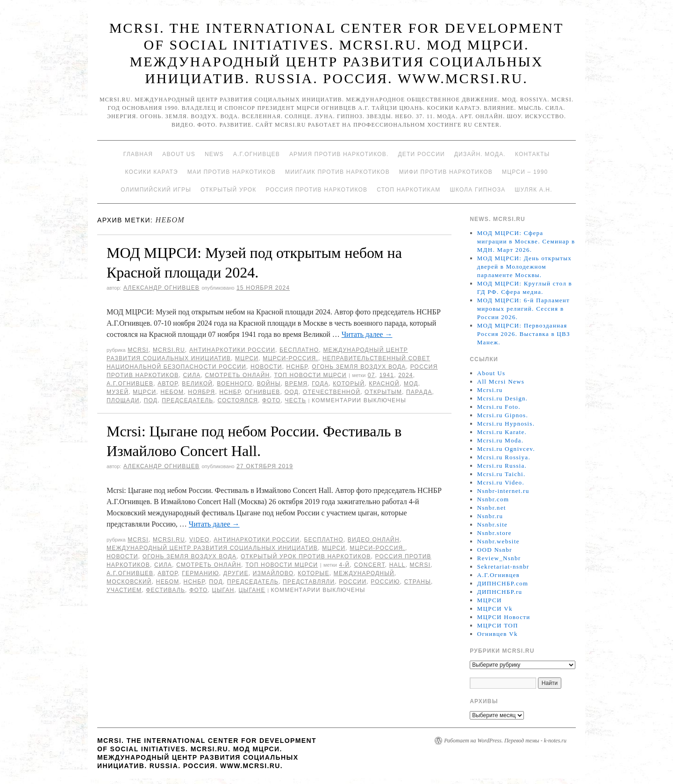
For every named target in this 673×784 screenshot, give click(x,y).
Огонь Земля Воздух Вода (359, 367)
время (297, 384)
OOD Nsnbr (495, 550)
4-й (344, 565)
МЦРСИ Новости (504, 617)
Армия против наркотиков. (339, 154)
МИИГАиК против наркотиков (337, 172)
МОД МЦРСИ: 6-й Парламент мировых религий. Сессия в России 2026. (523, 309)
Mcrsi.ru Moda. (500, 440)
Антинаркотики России (232, 350)
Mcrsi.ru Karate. (502, 432)
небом (172, 392)
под (151, 400)
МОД (411, 384)
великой (197, 384)
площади (123, 400)
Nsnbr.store (494, 533)
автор (168, 384)
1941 (387, 375)
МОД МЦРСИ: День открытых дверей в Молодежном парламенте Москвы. (524, 267)
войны (269, 384)
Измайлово (273, 573)
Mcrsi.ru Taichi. (501, 474)
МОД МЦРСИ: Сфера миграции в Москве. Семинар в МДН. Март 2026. (526, 241)
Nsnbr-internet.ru (503, 491)
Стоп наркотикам (408, 190)
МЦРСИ (247, 358)
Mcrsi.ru (169, 350)
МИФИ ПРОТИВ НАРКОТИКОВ (446, 172)
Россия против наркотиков (316, 190)
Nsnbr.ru (490, 516)
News (214, 154)
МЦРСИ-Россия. (290, 358)
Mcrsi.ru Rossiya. (504, 457)
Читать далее (367, 334)
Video (199, 540)
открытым (383, 392)
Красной (384, 384)
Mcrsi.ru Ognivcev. (506, 449)
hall (397, 565)
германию (200, 573)
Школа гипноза (477, 190)
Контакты (532, 154)
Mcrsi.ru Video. (501, 482)
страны (418, 582)
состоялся (238, 400)
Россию (385, 582)
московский (129, 582)
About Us (179, 154)
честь (296, 400)
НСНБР (297, 367)
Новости (266, 367)
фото (271, 400)
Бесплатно (299, 350)
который (349, 384)
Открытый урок (228, 190)
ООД (292, 392)
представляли (309, 582)
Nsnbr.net (492, 508)
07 (372, 375)
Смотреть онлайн (238, 375)
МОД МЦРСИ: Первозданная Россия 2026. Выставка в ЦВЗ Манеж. (524, 334)
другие (236, 573)
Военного (235, 384)
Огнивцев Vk (498, 634)
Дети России (422, 154)
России (353, 582)
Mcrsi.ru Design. (503, 398)
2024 (406, 375)
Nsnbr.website (498, 541)
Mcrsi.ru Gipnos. (503, 415)
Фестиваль (165, 590)
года (320, 384)
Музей (118, 392)
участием (124, 590)
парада (419, 392)
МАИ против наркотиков (232, 172)
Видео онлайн (374, 540)
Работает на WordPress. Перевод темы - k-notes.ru (505, 741)
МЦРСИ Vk (495, 609)
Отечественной (332, 392)
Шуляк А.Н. (533, 190)
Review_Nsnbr (499, 558)
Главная (138, 154)
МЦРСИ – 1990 (525, 172)
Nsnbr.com (493, 499)
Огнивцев (263, 392)
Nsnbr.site (492, 524)
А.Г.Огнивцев (257, 154)
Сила (192, 375)
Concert (369, 565)
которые (313, 573)
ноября (201, 392)
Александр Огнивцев (161, 288)
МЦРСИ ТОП (498, 625)
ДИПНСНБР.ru (500, 592)
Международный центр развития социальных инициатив (212, 548)
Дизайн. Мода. (480, 154)
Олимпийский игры (156, 190)
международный (364, 573)
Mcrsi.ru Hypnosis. (506, 424)
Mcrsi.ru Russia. (502, 466)
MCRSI (138, 350)
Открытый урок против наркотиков (306, 556)
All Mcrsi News (501, 381)
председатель (187, 400)
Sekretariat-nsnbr (503, 567)
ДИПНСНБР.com (503, 583)
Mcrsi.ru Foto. (499, 407)
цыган (223, 590)
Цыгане (252, 590)
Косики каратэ (152, 172)
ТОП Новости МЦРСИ (311, 375)
